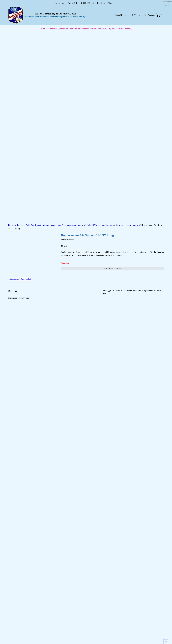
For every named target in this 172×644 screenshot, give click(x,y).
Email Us (101, 3)
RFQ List (136, 15)
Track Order (73, 3)
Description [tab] (16, 216)
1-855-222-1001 (88, 3)
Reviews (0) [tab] (30, 216)
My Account (150, 15)
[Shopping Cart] (160, 15)
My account (61, 3)
